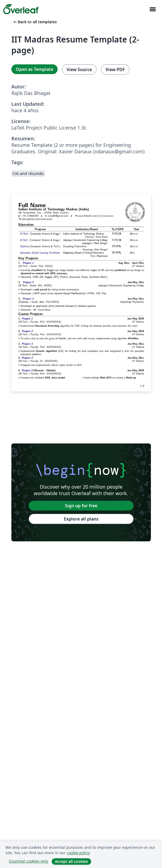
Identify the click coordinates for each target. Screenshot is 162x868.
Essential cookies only (29, 861)
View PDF (115, 69)
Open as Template (34, 69)
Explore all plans (81, 519)
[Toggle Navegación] (153, 9)
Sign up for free (81, 506)
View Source (79, 69)
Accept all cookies (71, 861)
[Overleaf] (21, 9)
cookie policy (78, 853)
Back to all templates (35, 22)
